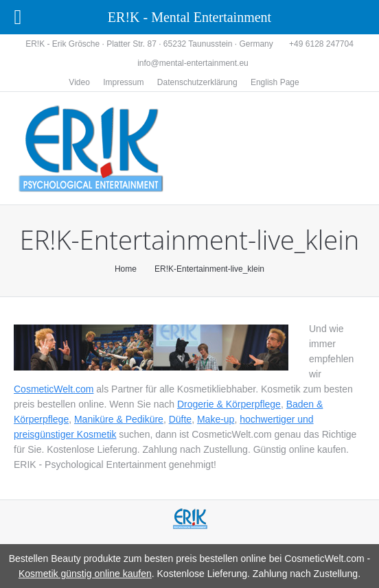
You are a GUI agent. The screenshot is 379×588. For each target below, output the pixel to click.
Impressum (123, 82)
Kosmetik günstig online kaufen (85, 574)
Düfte (180, 419)
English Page (275, 82)
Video (79, 82)
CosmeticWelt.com (54, 389)
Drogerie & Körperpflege (229, 404)
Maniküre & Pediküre (119, 419)
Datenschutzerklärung (197, 82)
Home (126, 269)
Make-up (216, 419)
